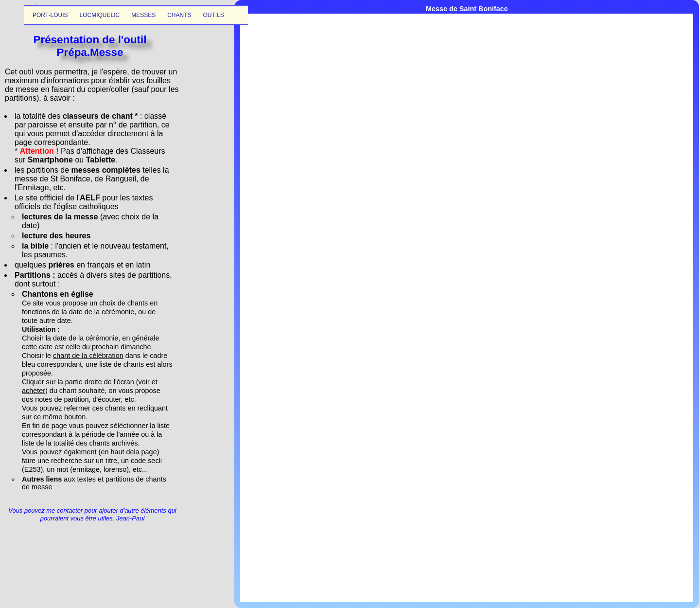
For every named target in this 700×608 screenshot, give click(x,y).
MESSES (143, 15)
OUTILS (214, 15)
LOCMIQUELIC (99, 15)
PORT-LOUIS (50, 15)
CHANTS (179, 15)
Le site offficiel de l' (47, 198)
